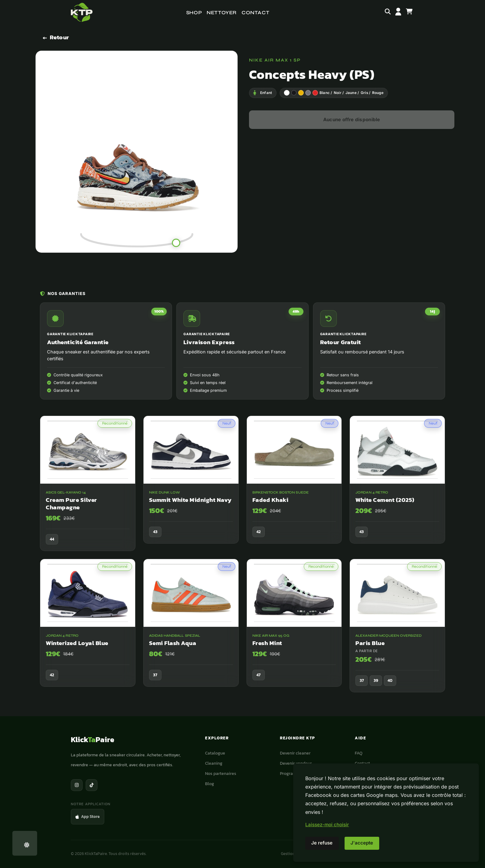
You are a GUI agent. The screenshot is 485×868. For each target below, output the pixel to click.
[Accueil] (82, 12)
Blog (210, 784)
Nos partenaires (221, 773)
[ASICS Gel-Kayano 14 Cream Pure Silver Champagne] (88, 489)
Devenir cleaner (295, 753)
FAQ (359, 753)
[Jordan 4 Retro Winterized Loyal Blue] (88, 629)
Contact (255, 13)
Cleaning (214, 763)
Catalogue (215, 753)
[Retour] (56, 38)
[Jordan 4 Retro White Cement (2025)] (397, 485)
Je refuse (322, 843)
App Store (88, 817)
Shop (194, 13)
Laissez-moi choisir (327, 825)
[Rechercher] (388, 12)
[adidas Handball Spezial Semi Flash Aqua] (191, 629)
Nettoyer (222, 13)
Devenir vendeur (296, 763)
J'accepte (362, 843)
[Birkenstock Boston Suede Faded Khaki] (294, 485)
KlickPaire (92, 740)
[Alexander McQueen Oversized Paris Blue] (397, 632)
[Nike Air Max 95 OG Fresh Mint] (294, 629)
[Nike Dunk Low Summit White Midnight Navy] (191, 485)
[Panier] (409, 12)
